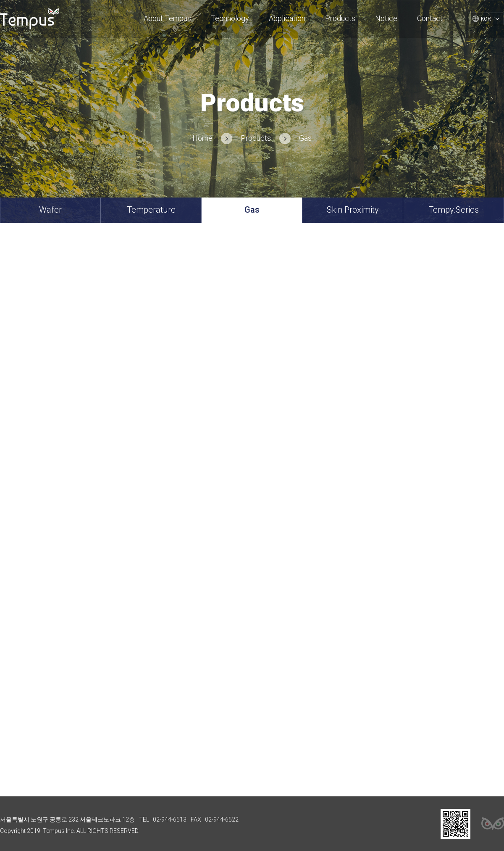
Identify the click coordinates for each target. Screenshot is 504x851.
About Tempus (167, 18)
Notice (386, 18)
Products (340, 18)
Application (287, 18)
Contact (430, 18)
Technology (230, 18)
